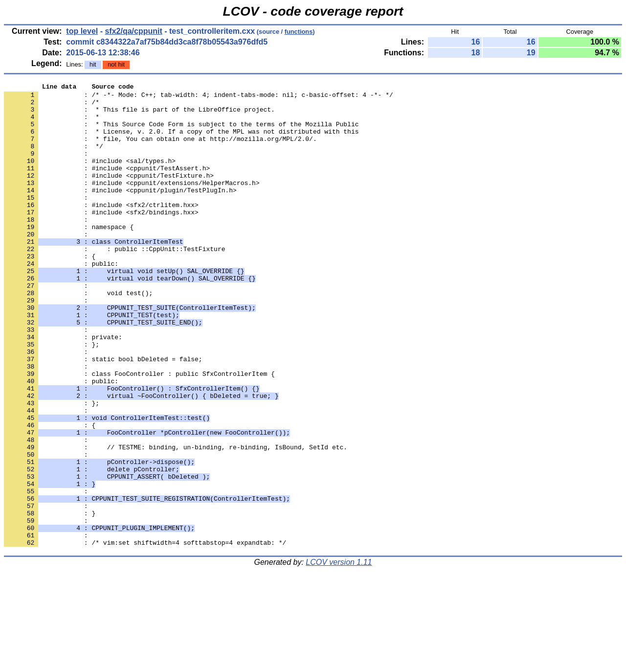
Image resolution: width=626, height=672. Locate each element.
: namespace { (69, 256)
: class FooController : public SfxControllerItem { (139, 432)
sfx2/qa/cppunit (133, 31)
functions (299, 32)
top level (82, 31)
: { (50, 291)
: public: (61, 300)
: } (50, 600)
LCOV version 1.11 (339, 655)
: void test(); (78, 335)
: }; (52, 467)
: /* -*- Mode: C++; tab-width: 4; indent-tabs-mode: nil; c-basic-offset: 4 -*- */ (199, 97)
